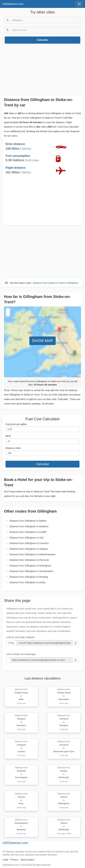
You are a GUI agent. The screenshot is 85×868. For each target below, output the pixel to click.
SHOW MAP (42, 341)
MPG (8, 436)
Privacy (14, 860)
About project (27, 860)
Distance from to (56, 283)
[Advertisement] (42, 69)
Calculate (42, 40)
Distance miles (13, 448)
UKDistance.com (13, 4)
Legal (5, 860)
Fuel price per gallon (16, 424)
